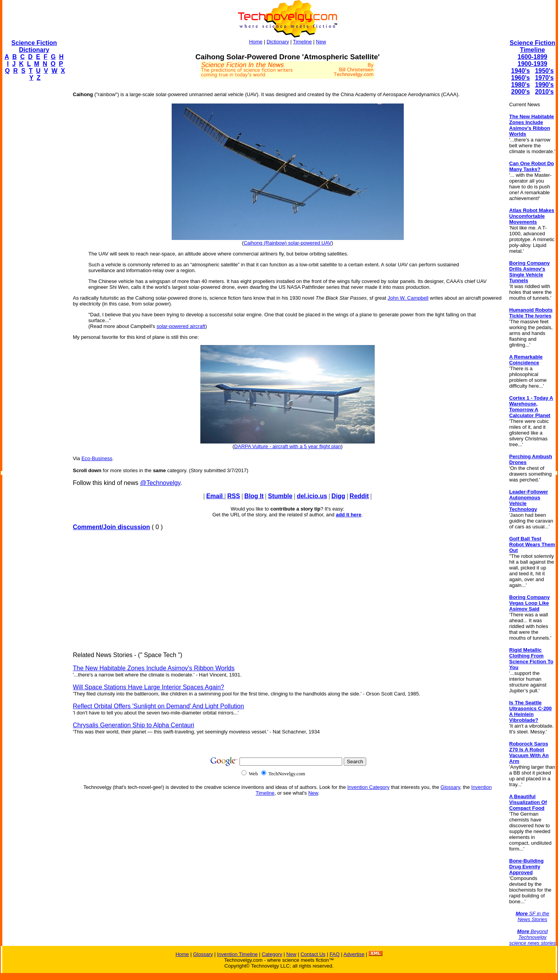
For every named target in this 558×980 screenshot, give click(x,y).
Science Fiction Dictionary (34, 46)
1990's (544, 85)
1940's (520, 71)
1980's (520, 85)
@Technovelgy (160, 483)
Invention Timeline (237, 954)
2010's (544, 92)
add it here (349, 515)
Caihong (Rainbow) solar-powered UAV (288, 243)
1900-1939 (533, 64)
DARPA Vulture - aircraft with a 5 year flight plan (287, 446)
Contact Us (313, 954)
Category (272, 954)
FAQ (334, 954)
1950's (544, 71)
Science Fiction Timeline (532, 46)
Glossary (450, 787)
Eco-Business (97, 458)
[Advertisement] (33, 204)
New (321, 42)
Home (256, 42)
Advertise (354, 954)
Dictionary (278, 42)
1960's (520, 78)
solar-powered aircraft (181, 326)
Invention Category (368, 787)
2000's (520, 92)
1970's (544, 78)
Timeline (302, 42)
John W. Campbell (408, 298)
